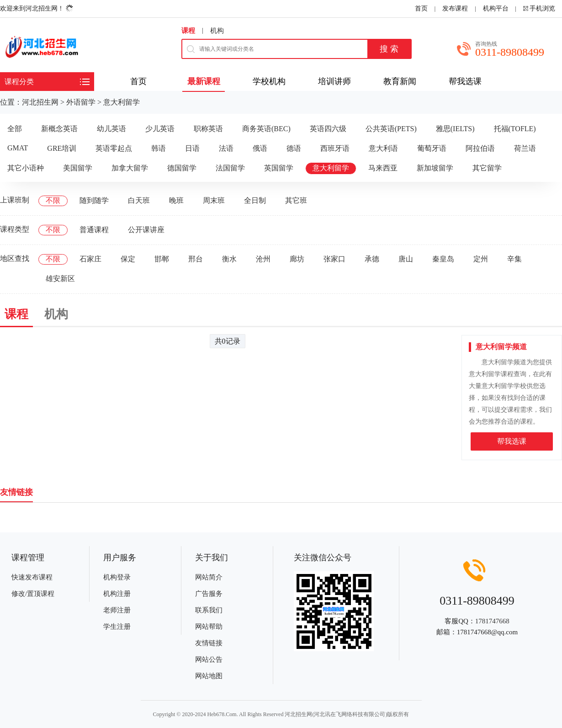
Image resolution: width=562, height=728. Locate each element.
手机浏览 (542, 8)
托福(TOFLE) (515, 129)
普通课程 (94, 230)
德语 (294, 148)
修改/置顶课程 (33, 594)
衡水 (229, 259)
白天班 (139, 200)
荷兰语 (525, 148)
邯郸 (162, 259)
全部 (15, 129)
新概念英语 (59, 129)
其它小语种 (26, 168)
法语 (226, 148)
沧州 (263, 259)
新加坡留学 (435, 168)
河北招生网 (40, 102)
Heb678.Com (222, 714)
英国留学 (279, 168)
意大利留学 (122, 102)
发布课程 (455, 8)
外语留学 (81, 102)
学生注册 (117, 627)
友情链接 (209, 643)
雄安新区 (60, 279)
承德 (372, 259)
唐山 (406, 259)
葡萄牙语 (432, 148)
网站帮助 (209, 627)
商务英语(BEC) (266, 129)
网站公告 (209, 659)
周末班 (214, 200)
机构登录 (117, 577)
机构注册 (117, 594)
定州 (481, 259)
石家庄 (90, 259)
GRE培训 (62, 148)
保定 (128, 259)
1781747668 (492, 621)
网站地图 (209, 676)
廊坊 (297, 259)
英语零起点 (114, 148)
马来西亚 (383, 168)
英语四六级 (328, 129)
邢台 (196, 259)
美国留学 (78, 168)
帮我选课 (512, 441)
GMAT (18, 148)
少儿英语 (160, 129)
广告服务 (209, 594)
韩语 (159, 148)
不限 (53, 200)
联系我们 (209, 610)
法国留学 (230, 168)
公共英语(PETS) (391, 129)
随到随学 (94, 200)
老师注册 (117, 610)
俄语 (260, 148)
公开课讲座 (146, 230)
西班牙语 (335, 148)
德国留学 (182, 168)
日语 (192, 148)
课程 (188, 31)
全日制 (255, 200)
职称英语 (208, 129)
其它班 (296, 200)
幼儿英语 (111, 129)
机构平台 (496, 8)
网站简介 (209, 577)
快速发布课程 (32, 577)
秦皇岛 (443, 259)
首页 (421, 8)
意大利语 (383, 148)
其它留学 (487, 168)
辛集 (514, 259)
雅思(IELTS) (455, 129)
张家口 (334, 259)
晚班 (176, 200)
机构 (217, 31)
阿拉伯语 (480, 148)
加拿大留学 (130, 168)
